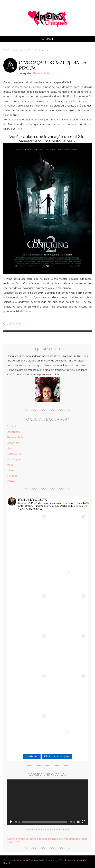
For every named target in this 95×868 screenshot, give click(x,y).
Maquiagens (14, 459)
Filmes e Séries (42, 73)
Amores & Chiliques (28, 860)
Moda (10, 465)
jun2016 (10, 67)
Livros (10, 448)
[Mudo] (78, 822)
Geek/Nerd (13, 443)
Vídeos (11, 481)
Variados (12, 476)
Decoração (13, 432)
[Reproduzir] (11, 822)
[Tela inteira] (84, 822)
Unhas (10, 470)
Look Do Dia (14, 454)
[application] (47, 802)
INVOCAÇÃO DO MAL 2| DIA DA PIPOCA (53, 65)
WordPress (65, 860)
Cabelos (12, 426)
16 (10, 62)
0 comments (14, 324)
